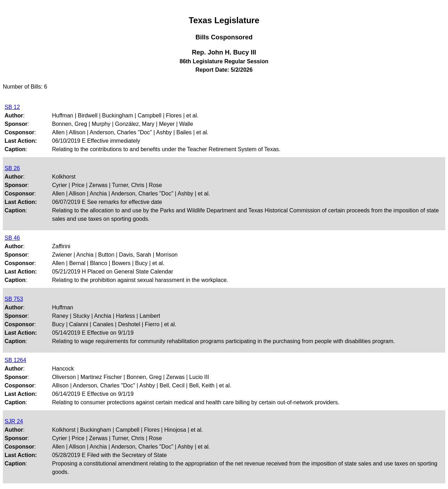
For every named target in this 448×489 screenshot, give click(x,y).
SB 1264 (15, 360)
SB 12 (12, 107)
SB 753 (14, 299)
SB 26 (12, 168)
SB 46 (12, 238)
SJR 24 (14, 421)
